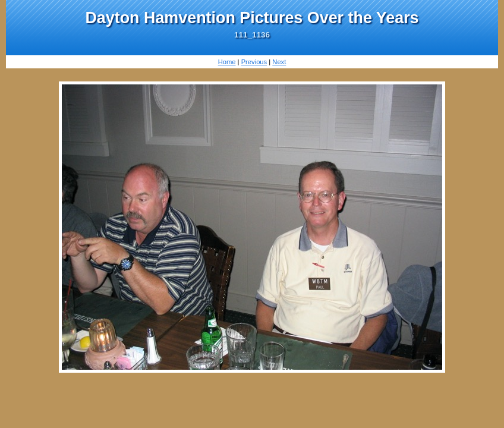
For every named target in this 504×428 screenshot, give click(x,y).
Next (279, 62)
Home (227, 62)
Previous (254, 62)
